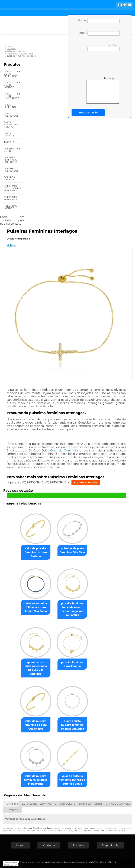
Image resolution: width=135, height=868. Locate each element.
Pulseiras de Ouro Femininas (12, 188)
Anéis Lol (10, 142)
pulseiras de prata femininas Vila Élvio (72, 550)
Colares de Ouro (12, 150)
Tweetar (12, 245)
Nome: (99, 21)
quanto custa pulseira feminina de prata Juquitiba (72, 725)
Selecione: (13, 804)
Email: (99, 33)
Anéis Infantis (9, 134)
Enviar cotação (88, 113)
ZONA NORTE (48, 804)
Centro (98, 804)
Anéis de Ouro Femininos (12, 74)
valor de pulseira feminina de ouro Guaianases (36, 725)
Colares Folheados (11, 170)
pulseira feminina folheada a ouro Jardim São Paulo (36, 607)
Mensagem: (103, 90)
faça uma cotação (86, 483)
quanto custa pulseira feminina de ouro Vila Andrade (36, 668)
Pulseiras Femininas (11, 198)
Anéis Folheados (11, 115)
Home (20, 845)
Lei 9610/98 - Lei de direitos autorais (110, 831)
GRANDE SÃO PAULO (118, 804)
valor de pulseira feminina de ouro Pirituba (36, 552)
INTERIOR (12, 810)
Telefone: (104, 47)
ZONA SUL (85, 804)
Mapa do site (110, 845)
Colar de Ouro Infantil (66, 451)
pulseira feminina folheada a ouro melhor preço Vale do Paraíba (72, 609)
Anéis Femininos (11, 106)
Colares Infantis (9, 178)
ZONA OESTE (67, 804)
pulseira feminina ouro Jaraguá (72, 664)
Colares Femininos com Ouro (11, 160)
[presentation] (98, 63)
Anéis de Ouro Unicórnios (12, 96)
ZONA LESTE (29, 804)
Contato (78, 845)
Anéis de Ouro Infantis (12, 85)
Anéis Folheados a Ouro (11, 125)
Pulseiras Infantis (10, 207)
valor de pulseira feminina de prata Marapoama (36, 780)
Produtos (12, 64)
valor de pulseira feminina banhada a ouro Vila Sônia (72, 780)
